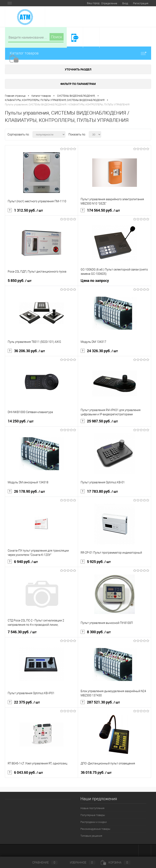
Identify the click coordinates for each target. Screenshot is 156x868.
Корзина (116, 863)
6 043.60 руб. (25, 773)
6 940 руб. (23, 562)
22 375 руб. (24, 702)
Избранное (79, 863)
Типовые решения (91, 836)
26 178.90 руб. (26, 491)
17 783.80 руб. (99, 491)
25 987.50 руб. (99, 421)
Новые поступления (92, 808)
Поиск (57, 37)
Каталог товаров (78, 53)
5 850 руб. (20, 281)
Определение (109, 3)
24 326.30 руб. (99, 351)
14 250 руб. (21, 421)
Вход (125, 3)
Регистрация (141, 3)
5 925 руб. (96, 562)
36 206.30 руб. (26, 351)
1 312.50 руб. (25, 210)
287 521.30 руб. (100, 702)
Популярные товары (93, 815)
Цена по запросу (95, 281)
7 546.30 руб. (22, 632)
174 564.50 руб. (100, 210)
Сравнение (42, 863)
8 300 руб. (96, 632)
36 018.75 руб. (96, 773)
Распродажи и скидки (94, 822)
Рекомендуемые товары (95, 829)
